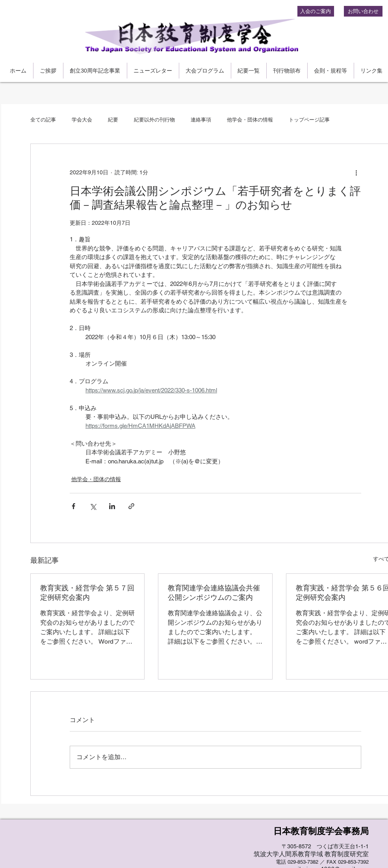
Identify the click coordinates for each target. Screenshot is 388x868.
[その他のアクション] (356, 172)
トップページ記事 (309, 120)
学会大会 (82, 120)
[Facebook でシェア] (73, 506)
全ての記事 (43, 120)
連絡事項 (201, 120)
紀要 (113, 120)
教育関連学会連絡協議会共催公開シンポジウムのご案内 (214, 593)
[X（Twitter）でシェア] (93, 506)
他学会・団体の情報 (250, 120)
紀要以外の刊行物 (154, 120)
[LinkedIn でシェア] (112, 506)
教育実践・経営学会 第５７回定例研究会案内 (87, 593)
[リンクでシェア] (131, 506)
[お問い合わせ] (363, 11)
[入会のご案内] (316, 11)
